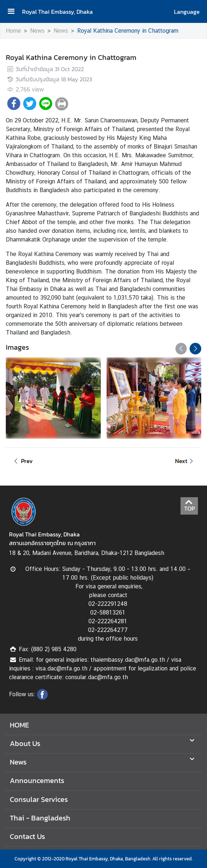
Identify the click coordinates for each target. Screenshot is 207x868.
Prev (22, 461)
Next (185, 461)
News (37, 31)
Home (13, 31)
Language (187, 12)
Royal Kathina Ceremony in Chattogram (128, 31)
